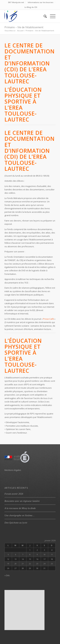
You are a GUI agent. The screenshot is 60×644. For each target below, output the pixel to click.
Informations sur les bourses (41, 2)
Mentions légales (13, 470)
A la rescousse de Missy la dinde (20, 508)
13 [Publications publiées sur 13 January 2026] (16, 559)
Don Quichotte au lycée (16, 523)
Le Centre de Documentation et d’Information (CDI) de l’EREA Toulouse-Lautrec (30, 63)
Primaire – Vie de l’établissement (24, 27)
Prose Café (48, 319)
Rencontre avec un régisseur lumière (22, 501)
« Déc (7, 575)
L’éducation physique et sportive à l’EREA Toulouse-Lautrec (23, 105)
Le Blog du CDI (31, 7)
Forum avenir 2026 (14, 494)
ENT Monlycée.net (16, 2)
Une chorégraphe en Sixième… (19, 515)
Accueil (20, 31)
